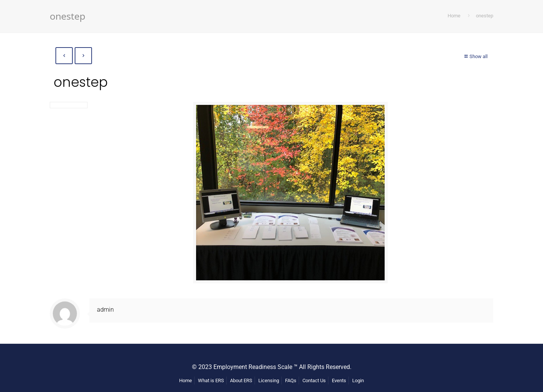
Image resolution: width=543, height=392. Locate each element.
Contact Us (314, 380)
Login (358, 380)
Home (454, 16)
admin (105, 310)
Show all (475, 56)
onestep (485, 16)
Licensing (269, 380)
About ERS (241, 380)
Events (339, 380)
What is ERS (211, 380)
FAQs (291, 380)
